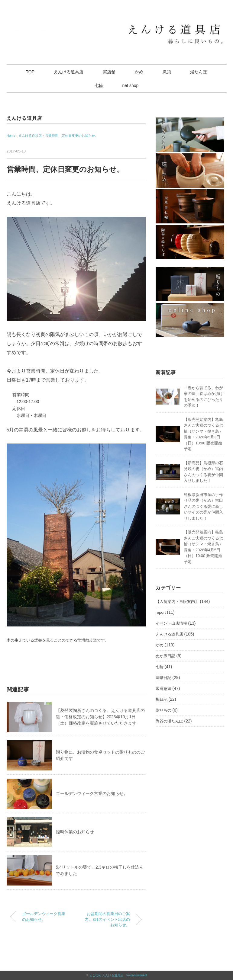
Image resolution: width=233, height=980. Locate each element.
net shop (131, 85)
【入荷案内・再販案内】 (177, 602)
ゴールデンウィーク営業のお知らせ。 (92, 793)
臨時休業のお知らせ (75, 832)
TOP (30, 72)
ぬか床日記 (165, 656)
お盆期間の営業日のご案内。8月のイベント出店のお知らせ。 (107, 920)
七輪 (99, 85)
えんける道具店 (69, 72)
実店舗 (109, 72)
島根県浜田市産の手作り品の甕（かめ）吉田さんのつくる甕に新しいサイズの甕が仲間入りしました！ (203, 506)
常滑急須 (163, 689)
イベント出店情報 (171, 623)
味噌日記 (163, 678)
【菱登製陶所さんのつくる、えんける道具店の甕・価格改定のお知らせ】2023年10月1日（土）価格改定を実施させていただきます (100, 717)
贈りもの (163, 710)
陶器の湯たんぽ (169, 721)
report (161, 612)
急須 (167, 72)
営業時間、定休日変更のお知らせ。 (72, 136)
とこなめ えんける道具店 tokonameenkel (118, 975)
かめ (139, 72)
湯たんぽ (199, 72)
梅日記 (162, 699)
